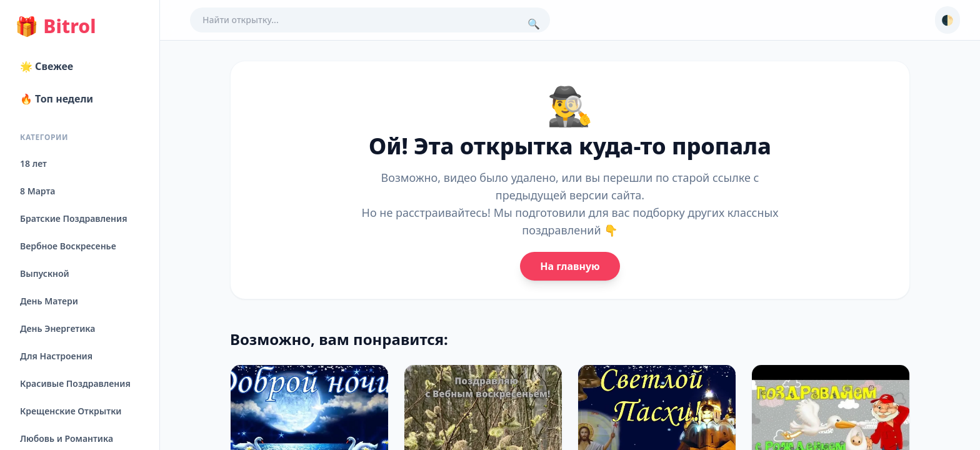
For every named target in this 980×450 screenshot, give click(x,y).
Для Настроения (56, 356)
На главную (570, 266)
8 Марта (37, 191)
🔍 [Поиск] (534, 24)
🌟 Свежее (47, 66)
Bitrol (55, 26)
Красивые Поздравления (75, 383)
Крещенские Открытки (71, 411)
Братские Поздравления (73, 218)
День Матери (49, 301)
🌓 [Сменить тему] (947, 20)
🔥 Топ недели (57, 99)
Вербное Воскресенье (68, 246)
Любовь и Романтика (67, 438)
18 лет (33, 163)
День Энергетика (57, 328)
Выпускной (45, 273)
